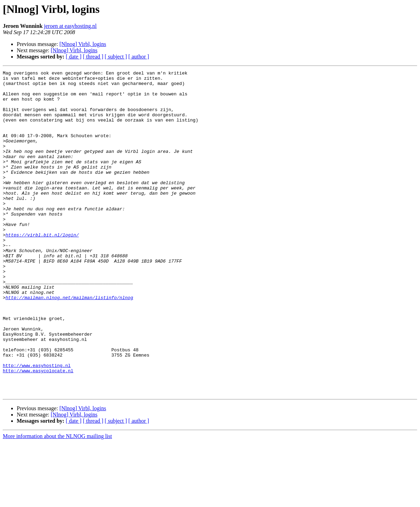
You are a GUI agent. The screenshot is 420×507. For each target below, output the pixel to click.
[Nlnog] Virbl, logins (83, 44)
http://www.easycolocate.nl (38, 431)
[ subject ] (116, 57)
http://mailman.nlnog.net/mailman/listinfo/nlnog (69, 343)
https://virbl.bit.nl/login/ (42, 268)
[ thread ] (93, 57)
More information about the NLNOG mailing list (57, 501)
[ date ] (74, 57)
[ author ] (139, 57)
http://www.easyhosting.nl (37, 425)
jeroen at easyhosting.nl (70, 26)
